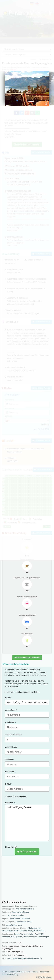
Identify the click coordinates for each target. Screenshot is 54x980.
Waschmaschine (30, 937)
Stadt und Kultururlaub (23, 931)
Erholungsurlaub (34, 928)
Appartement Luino (14, 925)
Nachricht (10, 803)
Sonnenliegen (43, 937)
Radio (20, 937)
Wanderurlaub (39, 931)
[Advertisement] (27, 879)
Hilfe (28, 972)
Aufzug (14, 937)
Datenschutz (7, 975)
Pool (37, 934)
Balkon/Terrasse (21, 934)
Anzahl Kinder (11, 747)
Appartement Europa (20, 912)
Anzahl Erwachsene (13, 735)
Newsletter (11, 847)
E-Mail (9, 784)
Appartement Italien (16, 915)
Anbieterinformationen (25, 909)
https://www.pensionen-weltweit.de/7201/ (25, 958)
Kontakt (35, 972)
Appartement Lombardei (20, 918)
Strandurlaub (7, 931)
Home (5, 972)
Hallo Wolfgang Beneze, (27, 823)
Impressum (44, 972)
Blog (16, 975)
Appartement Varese (24, 922)
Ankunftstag (11, 710)
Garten (31, 934)
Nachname (10, 772)
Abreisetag (10, 722)
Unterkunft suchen (17, 972)
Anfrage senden (27, 851)
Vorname (10, 759)
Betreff (9, 698)
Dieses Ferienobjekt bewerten (27, 658)
